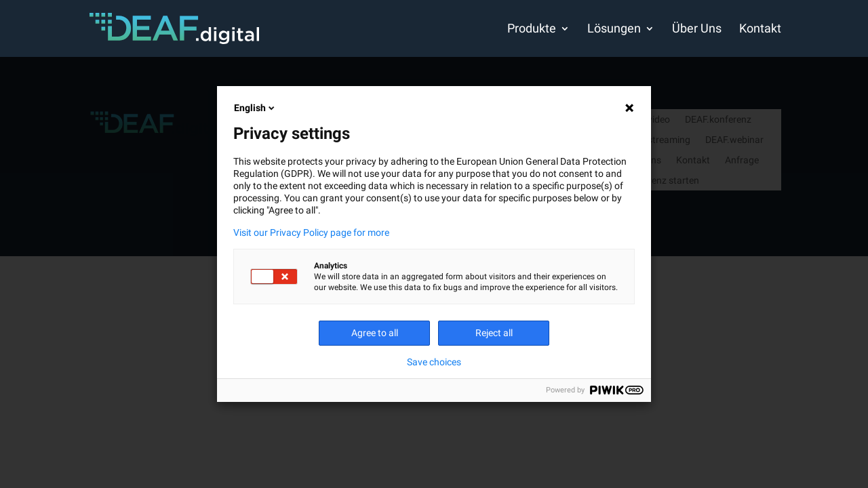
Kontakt (760, 29)
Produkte (532, 29)
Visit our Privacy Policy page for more (311, 232)
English (255, 108)
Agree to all (375, 333)
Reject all (494, 333)
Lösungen (614, 29)
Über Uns (697, 29)
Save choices (434, 362)
